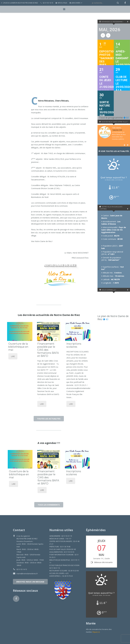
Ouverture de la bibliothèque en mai (18, 347)
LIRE (13, 356)
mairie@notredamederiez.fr (27, 574)
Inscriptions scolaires (74, 345)
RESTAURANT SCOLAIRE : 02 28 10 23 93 (64, 571)
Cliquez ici (96, 632)
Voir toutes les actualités (114, 151)
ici (126, 118)
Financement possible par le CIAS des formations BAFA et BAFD (48, 350)
